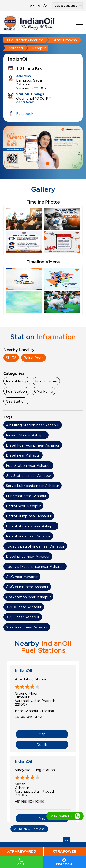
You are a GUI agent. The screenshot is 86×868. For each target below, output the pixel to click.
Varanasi (16, 48)
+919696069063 (29, 801)
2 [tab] (47, 163)
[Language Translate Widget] (67, 6)
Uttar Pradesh (65, 40)
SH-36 (11, 358)
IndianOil (24, 671)
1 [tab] (39, 163)
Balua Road (34, 358)
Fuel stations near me (25, 40)
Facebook (25, 113)
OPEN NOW (25, 102)
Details (42, 745)
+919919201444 (29, 717)
